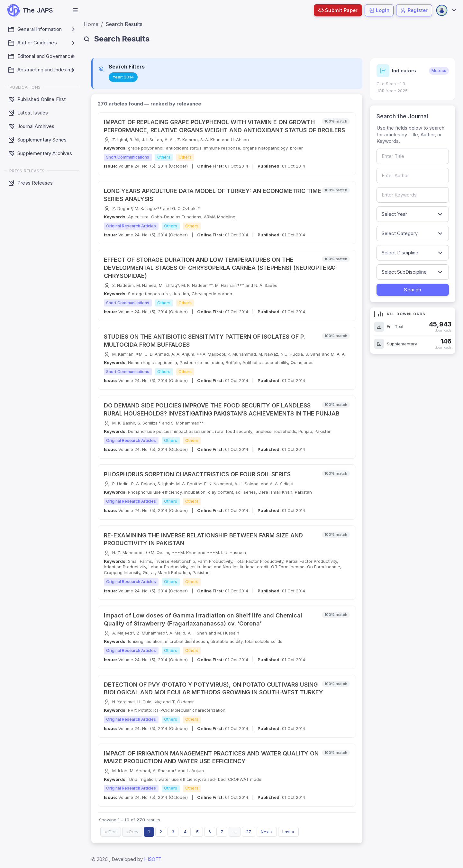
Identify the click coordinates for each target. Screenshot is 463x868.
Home (91, 24)
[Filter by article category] (413, 233)
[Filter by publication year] (413, 214)
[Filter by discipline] (413, 253)
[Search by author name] (413, 176)
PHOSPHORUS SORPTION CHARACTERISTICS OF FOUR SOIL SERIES (197, 474)
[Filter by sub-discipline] (413, 272)
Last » (288, 832)
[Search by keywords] (413, 195)
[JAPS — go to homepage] (30, 10)
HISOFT (153, 859)
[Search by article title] (413, 156)
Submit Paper (338, 10)
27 (249, 832)
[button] (76, 10)
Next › (267, 832)
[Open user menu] (446, 10)
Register (414, 10)
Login (379, 10)
